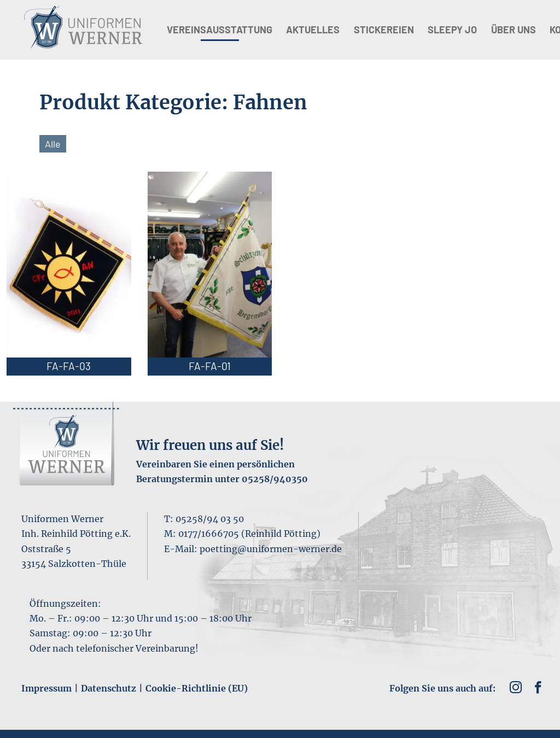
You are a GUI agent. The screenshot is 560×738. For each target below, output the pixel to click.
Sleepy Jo (452, 30)
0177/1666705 (209, 534)
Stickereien (384, 30)
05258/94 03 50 (210, 519)
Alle (53, 144)
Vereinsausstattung (220, 30)
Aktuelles (313, 30)
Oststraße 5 (46, 549)
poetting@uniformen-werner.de (271, 549)
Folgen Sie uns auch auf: (442, 688)
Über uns (514, 30)
